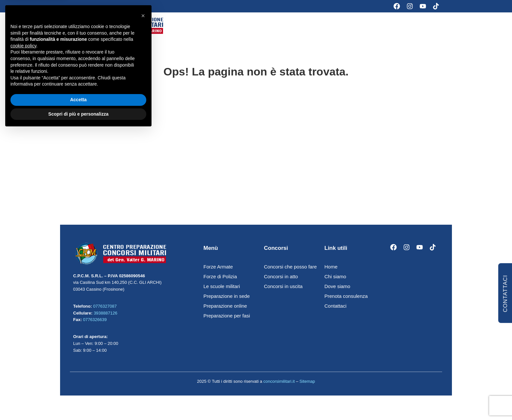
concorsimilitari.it (279, 383)
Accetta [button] (79, 388)
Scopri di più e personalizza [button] (78, 402)
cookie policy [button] (23, 334)
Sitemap (307, 383)
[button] (143, 304)
